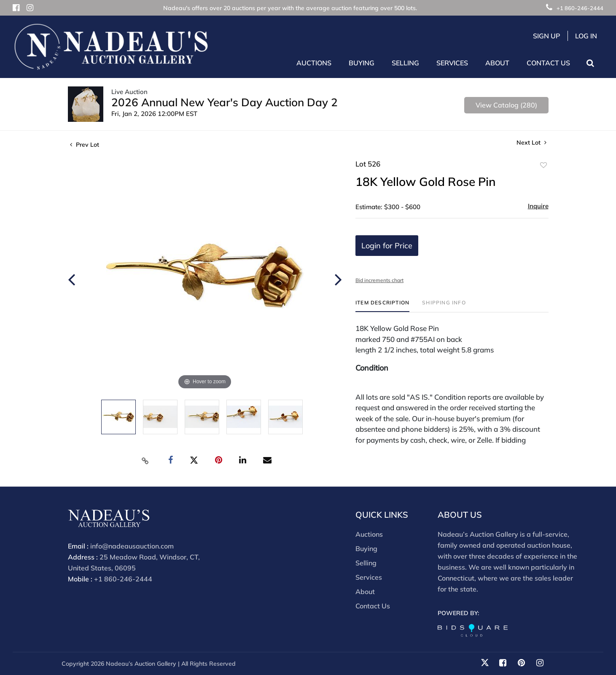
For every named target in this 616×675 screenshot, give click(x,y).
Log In (586, 36)
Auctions (369, 534)
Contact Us (548, 63)
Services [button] (452, 63)
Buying (366, 549)
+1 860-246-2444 (575, 8)
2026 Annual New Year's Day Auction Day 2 (225, 102)
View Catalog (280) (506, 105)
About (365, 592)
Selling (366, 563)
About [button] (497, 63)
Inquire (538, 206)
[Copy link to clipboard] (145, 460)
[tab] (382, 306)
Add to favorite (543, 165)
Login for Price (387, 246)
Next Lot (531, 143)
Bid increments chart (379, 280)
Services (369, 577)
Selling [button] (405, 63)
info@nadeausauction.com (132, 546)
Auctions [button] (314, 63)
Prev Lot (85, 145)
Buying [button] (362, 63)
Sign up (547, 36)
